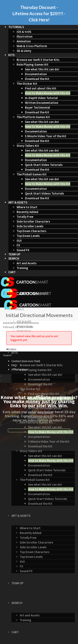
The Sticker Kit (27, 84)
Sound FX (23, 250)
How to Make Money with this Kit (48, 93)
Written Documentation (42, 103)
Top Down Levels (28, 236)
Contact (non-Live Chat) (26, 361)
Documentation (36, 74)
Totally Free (25, 217)
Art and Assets (27, 263)
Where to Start (27, 207)
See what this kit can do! (42, 122)
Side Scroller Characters (33, 221)
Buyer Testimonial (37, 107)
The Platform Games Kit (33, 117)
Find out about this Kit (41, 88)
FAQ (14, 365)
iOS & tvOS (24, 32)
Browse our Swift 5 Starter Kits (38, 60)
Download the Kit (37, 79)
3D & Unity (24, 51)
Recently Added (27, 212)
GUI (19, 241)
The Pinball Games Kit (32, 174)
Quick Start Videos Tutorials (45, 193)
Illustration (25, 36)
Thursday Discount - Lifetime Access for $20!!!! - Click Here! (39, 13)
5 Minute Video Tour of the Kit (46, 136)
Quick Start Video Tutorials (44, 165)
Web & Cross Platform (32, 46)
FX (18, 245)
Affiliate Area (19, 369)
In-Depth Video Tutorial (41, 98)
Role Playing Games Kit (33, 64)
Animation (24, 41)
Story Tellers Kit (28, 146)
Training (22, 268)
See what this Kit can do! (42, 69)
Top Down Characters (32, 231)
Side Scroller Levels (30, 226)
